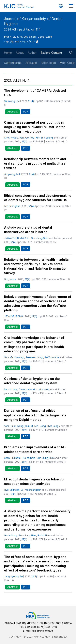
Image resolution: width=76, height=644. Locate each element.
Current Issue (13, 63)
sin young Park (12, 174)
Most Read (49, 63)
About (20, 53)
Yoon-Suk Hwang (14, 357)
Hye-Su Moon (12, 490)
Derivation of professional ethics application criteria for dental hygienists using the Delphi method (35, 415)
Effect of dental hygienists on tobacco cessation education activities (34, 482)
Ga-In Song (11, 536)
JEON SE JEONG (13, 316)
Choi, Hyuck (11, 138)
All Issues (32, 63)
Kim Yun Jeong (44, 138)
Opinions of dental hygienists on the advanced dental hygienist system (32, 381)
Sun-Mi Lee (10, 390)
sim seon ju (45, 390)
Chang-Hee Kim (28, 390)
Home (8, 53)
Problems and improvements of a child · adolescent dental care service (35, 449)
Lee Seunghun (12, 206)
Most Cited (67, 63)
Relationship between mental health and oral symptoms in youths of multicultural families (35, 164)
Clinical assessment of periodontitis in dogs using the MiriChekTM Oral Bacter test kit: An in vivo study (35, 127)
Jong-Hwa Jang (49, 426)
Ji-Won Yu (10, 238)
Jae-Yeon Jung (34, 357)
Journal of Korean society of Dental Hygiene (33, 21)
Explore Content (51, 53)
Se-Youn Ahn (52, 357)
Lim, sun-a (10, 279)
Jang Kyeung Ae (13, 577)
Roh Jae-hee (27, 138)
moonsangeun (33, 490)
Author (32, 53)
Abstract (12, 112)
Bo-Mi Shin (23, 238)
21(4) (31, 101)
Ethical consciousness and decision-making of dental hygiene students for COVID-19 (38, 198)
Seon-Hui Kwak (13, 458)
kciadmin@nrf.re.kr (42, 631)
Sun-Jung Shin (40, 238)
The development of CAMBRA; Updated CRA (35, 93)
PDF (26, 112)
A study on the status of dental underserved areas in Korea (28, 230)
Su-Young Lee (12, 101)
